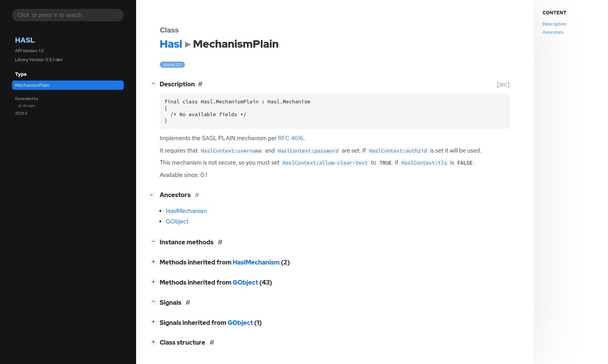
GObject (177, 221)
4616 (291, 138)
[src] (503, 84)
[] (155, 83)
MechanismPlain (32, 85)
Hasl (25, 40)
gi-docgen (27, 106)
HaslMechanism (187, 211)
